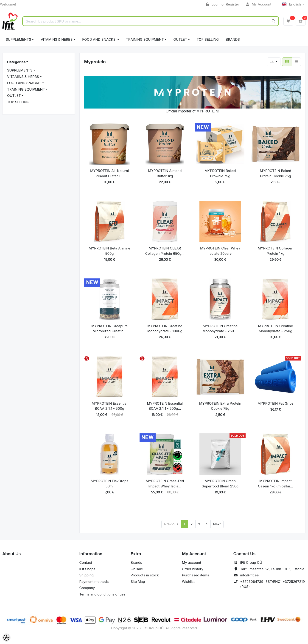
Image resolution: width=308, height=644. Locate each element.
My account (192, 562)
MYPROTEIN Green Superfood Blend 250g (220, 484)
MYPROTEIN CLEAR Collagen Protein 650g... (165, 251)
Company (87, 588)
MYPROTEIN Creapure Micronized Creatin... (109, 329)
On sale (137, 569)
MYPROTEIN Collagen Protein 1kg (276, 251)
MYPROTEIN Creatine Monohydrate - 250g (275, 329)
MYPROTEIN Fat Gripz (275, 403)
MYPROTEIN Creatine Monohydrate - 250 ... (220, 329)
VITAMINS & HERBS (57, 39)
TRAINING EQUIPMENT (145, 39)
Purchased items (196, 575)
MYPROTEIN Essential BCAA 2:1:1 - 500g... (165, 406)
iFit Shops (87, 569)
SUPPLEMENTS (18, 39)
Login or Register (223, 4)
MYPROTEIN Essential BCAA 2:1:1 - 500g (109, 406)
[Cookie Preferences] (6, 638)
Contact (86, 562)
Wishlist (188, 582)
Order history (193, 569)
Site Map (138, 582)
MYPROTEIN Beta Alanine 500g (110, 251)
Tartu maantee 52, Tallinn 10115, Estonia (272, 569)
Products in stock (145, 575)
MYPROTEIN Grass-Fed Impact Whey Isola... (165, 484)
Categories (16, 62)
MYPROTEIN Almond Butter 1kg (165, 173)
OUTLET (180, 39)
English (292, 4)
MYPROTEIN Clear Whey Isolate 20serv (220, 251)
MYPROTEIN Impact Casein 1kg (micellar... (276, 484)
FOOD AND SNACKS (99, 39)
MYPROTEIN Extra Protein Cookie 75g (220, 406)
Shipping (87, 575)
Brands (233, 39)
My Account (259, 4)
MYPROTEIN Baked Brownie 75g (220, 173)
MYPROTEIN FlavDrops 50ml (109, 484)
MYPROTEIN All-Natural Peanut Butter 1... (109, 173)
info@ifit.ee (250, 575)
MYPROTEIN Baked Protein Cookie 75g (275, 173)
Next (217, 524)
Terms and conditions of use (102, 594)
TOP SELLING (208, 39)
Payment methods (94, 582)
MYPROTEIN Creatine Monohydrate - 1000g (165, 329)
